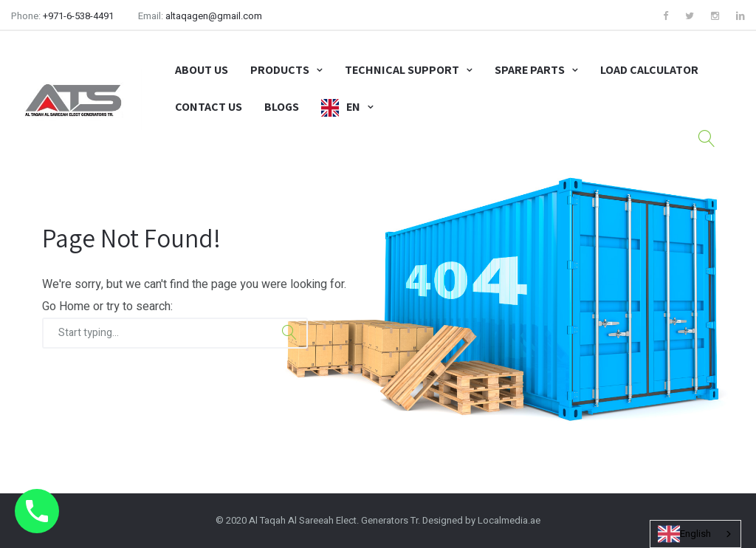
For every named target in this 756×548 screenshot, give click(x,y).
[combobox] (695, 534)
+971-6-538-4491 (78, 16)
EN (353, 107)
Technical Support (402, 70)
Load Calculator (649, 70)
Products (280, 70)
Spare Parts (530, 70)
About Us (202, 70)
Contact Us (209, 107)
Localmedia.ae (509, 520)
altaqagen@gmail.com (214, 16)
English (684, 534)
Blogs (282, 107)
